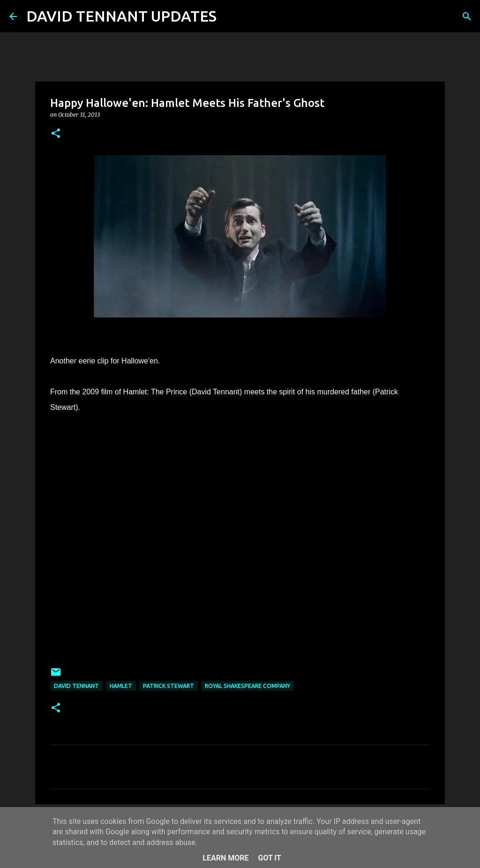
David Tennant (76, 686)
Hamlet (121, 686)
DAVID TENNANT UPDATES (121, 16)
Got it (269, 858)
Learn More (225, 858)
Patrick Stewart (169, 686)
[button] (56, 134)
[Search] (230, 16)
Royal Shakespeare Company (247, 686)
